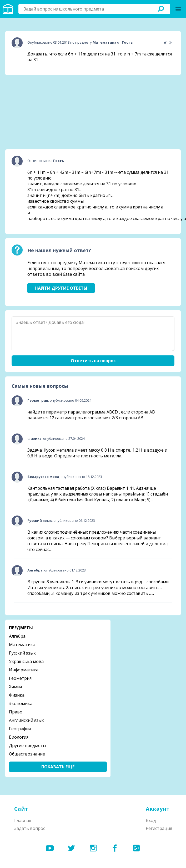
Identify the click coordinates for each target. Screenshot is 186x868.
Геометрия (20, 678)
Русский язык (22, 653)
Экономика (21, 703)
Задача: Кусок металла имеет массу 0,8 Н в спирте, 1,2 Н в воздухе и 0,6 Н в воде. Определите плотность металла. (97, 453)
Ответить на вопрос (93, 361)
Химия (15, 687)
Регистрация (159, 828)
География (20, 729)
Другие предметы (27, 746)
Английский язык (26, 720)
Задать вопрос (30, 828)
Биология (19, 737)
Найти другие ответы (61, 288)
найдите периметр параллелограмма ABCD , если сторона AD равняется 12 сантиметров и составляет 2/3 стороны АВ (91, 415)
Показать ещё (58, 767)
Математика (22, 645)
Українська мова (26, 661)
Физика (17, 695)
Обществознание (27, 754)
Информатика (24, 670)
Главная (23, 820)
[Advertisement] (45, 112)
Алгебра (17, 636)
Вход (151, 820)
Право (16, 712)
